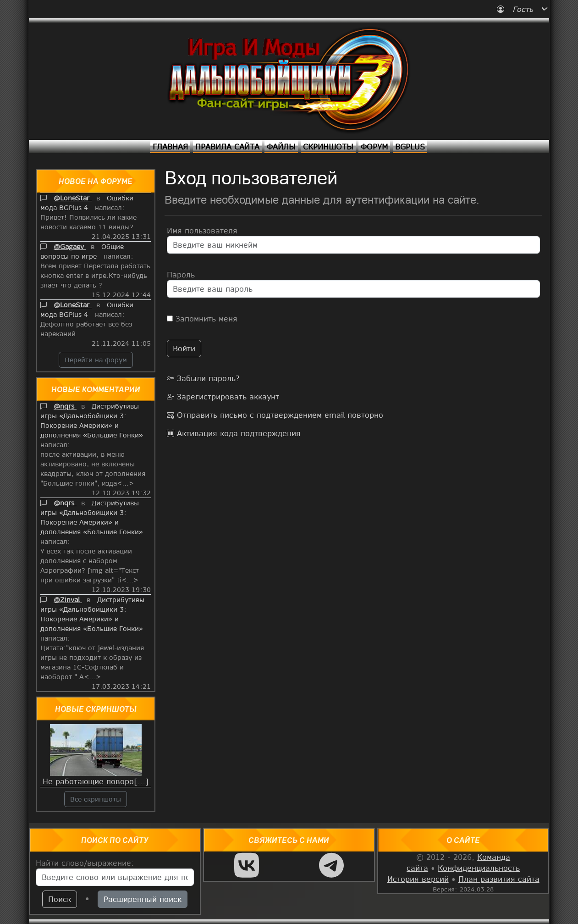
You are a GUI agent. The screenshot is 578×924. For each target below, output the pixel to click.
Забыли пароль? (203, 378)
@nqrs (65, 406)
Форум (374, 147)
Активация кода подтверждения (234, 433)
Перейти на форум (96, 360)
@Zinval (68, 599)
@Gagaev (70, 246)
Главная (170, 147)
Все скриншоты (96, 799)
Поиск (60, 899)
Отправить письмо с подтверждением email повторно (275, 415)
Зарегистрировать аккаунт (223, 396)
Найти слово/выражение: (85, 863)
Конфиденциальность (479, 868)
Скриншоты (328, 147)
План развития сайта (499, 879)
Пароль (181, 274)
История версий (418, 879)
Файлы (281, 147)
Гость (516, 9)
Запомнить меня (202, 318)
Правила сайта (227, 147)
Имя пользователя (202, 230)
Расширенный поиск (143, 899)
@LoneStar (73, 198)
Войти (184, 348)
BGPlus (410, 147)
